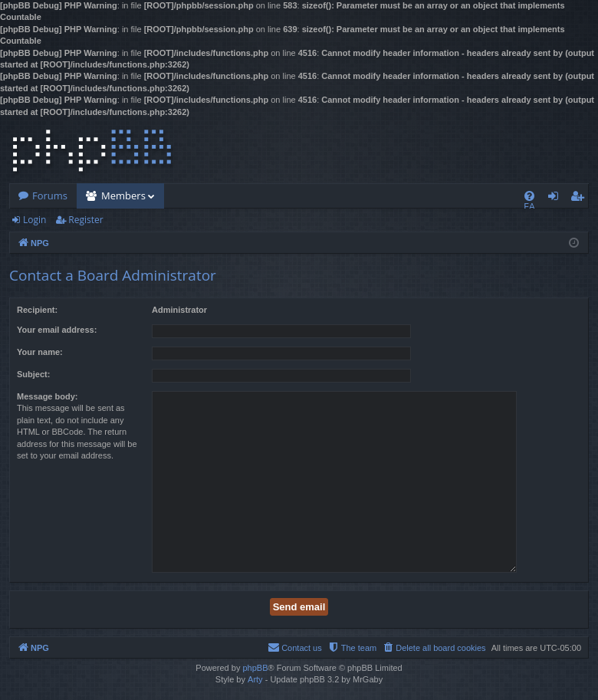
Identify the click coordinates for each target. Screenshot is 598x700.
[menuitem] (529, 196)
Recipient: (37, 310)
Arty (255, 679)
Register (85, 220)
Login (34, 220)
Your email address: (57, 330)
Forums (50, 196)
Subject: (33, 374)
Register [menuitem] (580, 199)
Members (123, 196)
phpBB (255, 668)
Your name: (40, 352)
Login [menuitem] (556, 199)
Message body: (47, 396)
